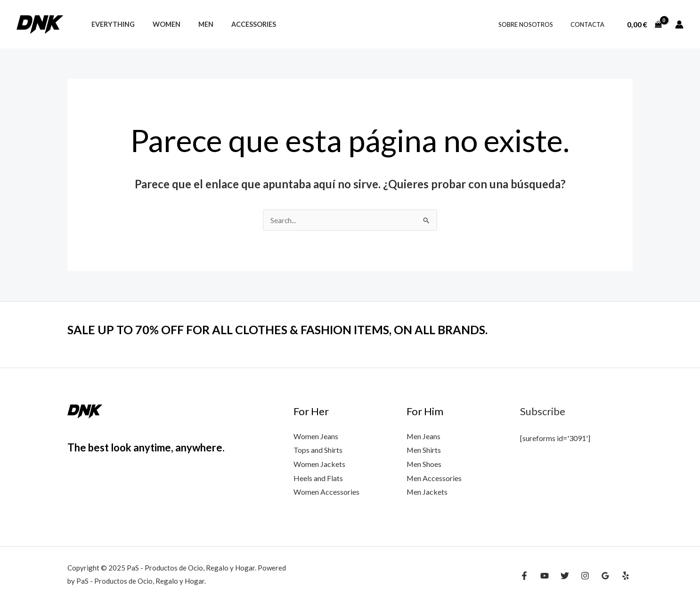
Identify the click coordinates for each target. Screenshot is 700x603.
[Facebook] (524, 576)
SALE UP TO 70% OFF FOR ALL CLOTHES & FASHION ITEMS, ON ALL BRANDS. (286, 330)
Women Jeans (316, 436)
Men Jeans (424, 436)
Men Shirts (424, 450)
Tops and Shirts (318, 450)
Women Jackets (319, 464)
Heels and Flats (318, 478)
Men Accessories (434, 478)
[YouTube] (545, 576)
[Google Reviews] (605, 576)
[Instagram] (585, 576)
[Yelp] (626, 576)
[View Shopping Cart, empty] (644, 24)
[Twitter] (565, 576)
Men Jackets (427, 492)
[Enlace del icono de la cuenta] (679, 24)
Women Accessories (326, 492)
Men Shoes (424, 464)
